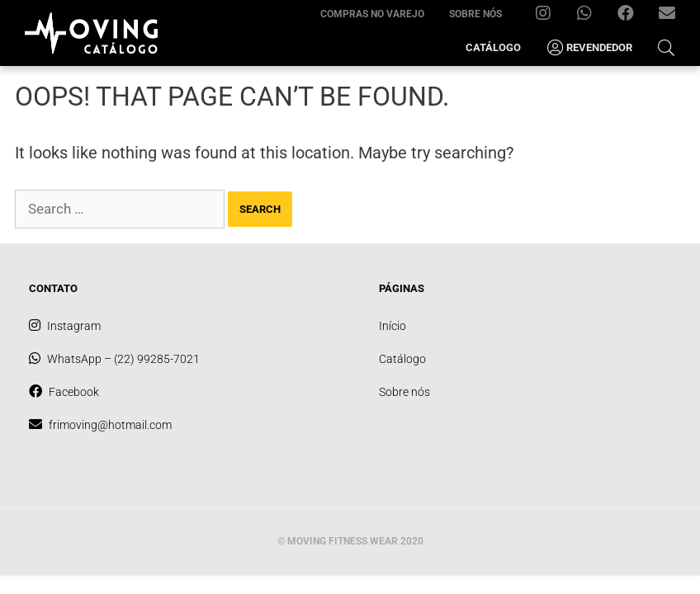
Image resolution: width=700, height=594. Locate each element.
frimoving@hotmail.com (673, 17)
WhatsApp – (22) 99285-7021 (591, 17)
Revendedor (589, 48)
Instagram (549, 17)
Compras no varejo (372, 14)
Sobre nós (475, 14)
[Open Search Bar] (666, 47)
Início (393, 326)
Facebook (632, 17)
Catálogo (493, 47)
